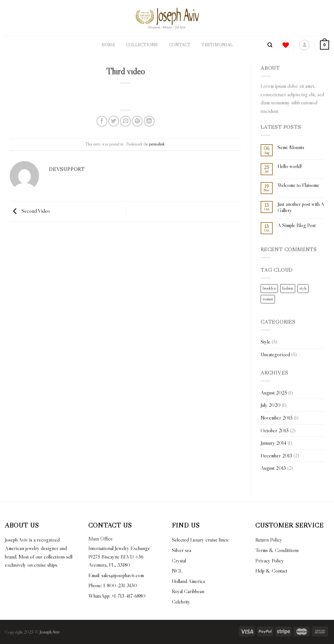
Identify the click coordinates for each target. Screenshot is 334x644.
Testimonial (217, 45)
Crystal (179, 560)
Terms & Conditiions (277, 550)
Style (266, 342)
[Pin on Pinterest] (137, 121)
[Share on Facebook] (102, 121)
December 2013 (276, 455)
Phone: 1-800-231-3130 (113, 585)
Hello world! (290, 166)
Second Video (30, 210)
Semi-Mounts (291, 147)
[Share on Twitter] (114, 121)
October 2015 (275, 430)
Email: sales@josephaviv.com (116, 575)
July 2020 (271, 405)
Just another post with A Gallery (301, 207)
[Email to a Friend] (125, 121)
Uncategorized (275, 354)
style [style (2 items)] (303, 288)
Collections (142, 45)
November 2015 (277, 418)
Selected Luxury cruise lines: (200, 540)
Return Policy (269, 540)
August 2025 (274, 392)
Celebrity (181, 602)
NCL (177, 571)
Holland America (188, 581)
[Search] (270, 45)
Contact (180, 45)
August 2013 (273, 468)
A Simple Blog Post (297, 225)
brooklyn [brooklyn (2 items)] (269, 288)
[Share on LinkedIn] (149, 121)
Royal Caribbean (188, 591)
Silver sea (182, 550)
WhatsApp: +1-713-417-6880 (117, 596)
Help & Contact (271, 571)
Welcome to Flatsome (298, 185)
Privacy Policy (270, 560)
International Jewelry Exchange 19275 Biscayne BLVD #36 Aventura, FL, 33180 (119, 556)
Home (108, 45)
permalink (157, 144)
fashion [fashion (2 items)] (288, 288)
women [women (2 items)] (268, 299)
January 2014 (273, 443)
